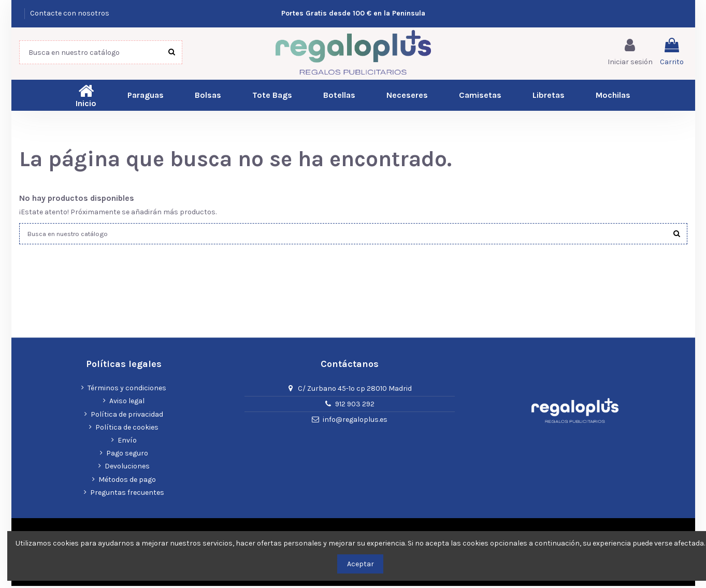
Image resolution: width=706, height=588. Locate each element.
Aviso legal (127, 403)
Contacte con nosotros (70, 13)
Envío (127, 442)
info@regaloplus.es (355, 422)
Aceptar (361, 564)
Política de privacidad (127, 416)
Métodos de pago (127, 481)
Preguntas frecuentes (127, 495)
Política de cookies (127, 429)
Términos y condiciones (127, 390)
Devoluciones (127, 468)
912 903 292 (355, 406)
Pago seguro (127, 455)
